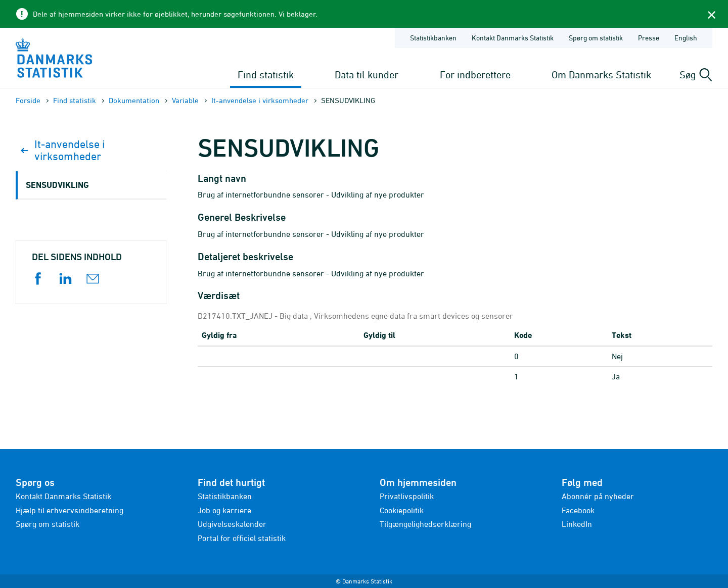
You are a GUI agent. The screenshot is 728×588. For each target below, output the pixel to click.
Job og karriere (224, 510)
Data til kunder (367, 75)
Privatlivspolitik (407, 496)
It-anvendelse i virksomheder (260, 100)
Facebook (578, 510)
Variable (185, 100)
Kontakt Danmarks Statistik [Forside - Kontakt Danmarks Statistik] (513, 38)
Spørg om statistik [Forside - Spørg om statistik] (596, 38)
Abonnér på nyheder (598, 496)
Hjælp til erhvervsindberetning (70, 510)
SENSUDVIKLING (57, 185)
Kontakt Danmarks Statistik (63, 496)
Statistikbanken (433, 38)
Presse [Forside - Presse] (649, 38)
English (686, 38)
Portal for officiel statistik (242, 538)
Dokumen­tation (134, 100)
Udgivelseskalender (232, 524)
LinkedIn (577, 524)
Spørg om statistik (48, 524)
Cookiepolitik (402, 510)
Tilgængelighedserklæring (425, 524)
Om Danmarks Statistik (601, 75)
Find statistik (266, 75)
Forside (28, 100)
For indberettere (475, 75)
